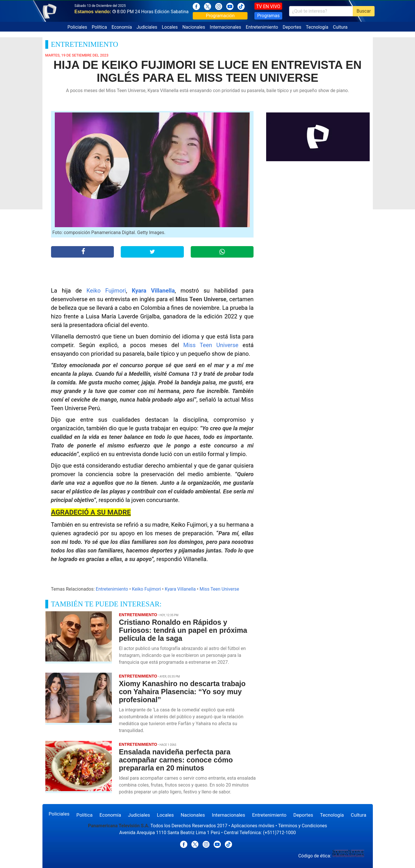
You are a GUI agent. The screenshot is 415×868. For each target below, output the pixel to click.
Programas (268, 16)
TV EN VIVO (268, 6)
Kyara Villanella (153, 291)
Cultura (340, 27)
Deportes (292, 27)
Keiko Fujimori (106, 291)
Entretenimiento (262, 27)
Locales (170, 27)
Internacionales (225, 27)
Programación (220, 16)
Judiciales (147, 27)
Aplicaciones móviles (253, 826)
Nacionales (194, 27)
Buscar (364, 11)
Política (99, 27)
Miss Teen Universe (211, 345)
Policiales (77, 27)
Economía (122, 27)
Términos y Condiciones (303, 826)
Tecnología (317, 27)
